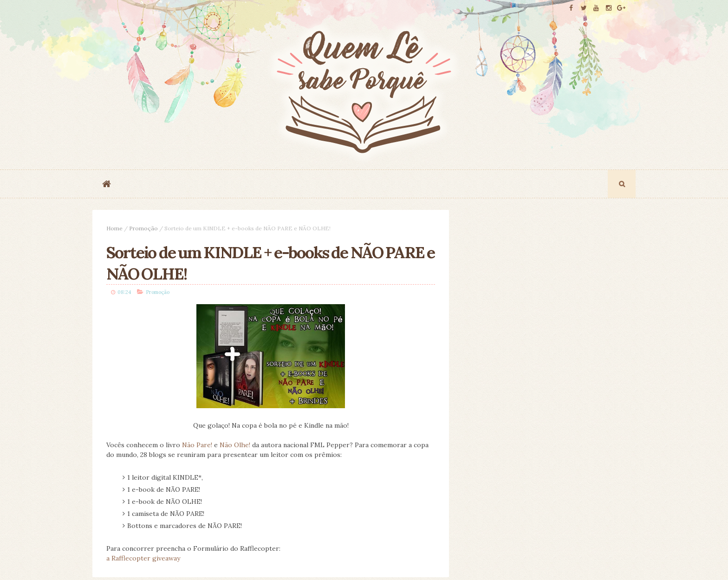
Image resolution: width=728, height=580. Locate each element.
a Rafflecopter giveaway (143, 558)
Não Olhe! (235, 445)
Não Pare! (197, 445)
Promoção (143, 228)
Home (114, 228)
